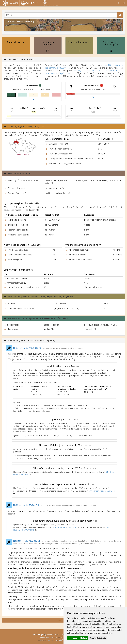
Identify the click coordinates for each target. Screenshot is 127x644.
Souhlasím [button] (73, 638)
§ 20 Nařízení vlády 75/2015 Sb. (64, 527)
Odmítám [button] (83, 638)
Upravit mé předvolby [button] (98, 638)
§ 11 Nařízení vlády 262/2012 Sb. (102, 491)
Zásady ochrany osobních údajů (51, 640)
